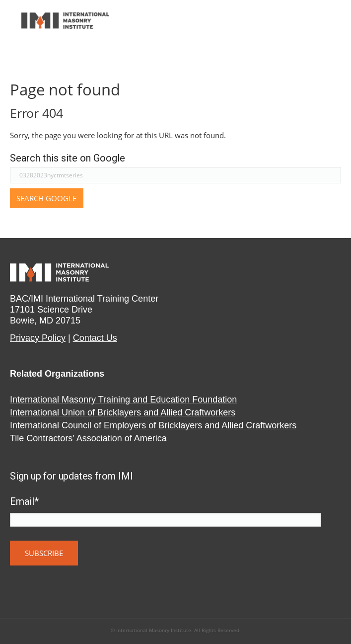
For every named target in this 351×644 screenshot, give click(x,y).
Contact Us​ (95, 338)
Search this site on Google (68, 158)
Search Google (46, 198)
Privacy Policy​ (38, 338)
